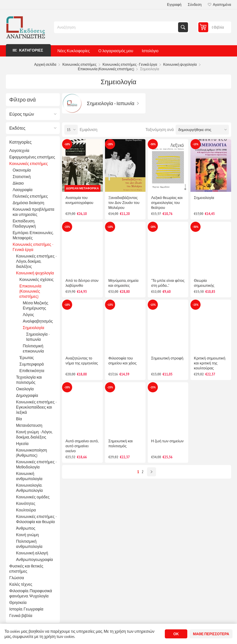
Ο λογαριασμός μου (116, 51)
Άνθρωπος (26, 528)
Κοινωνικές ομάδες (33, 497)
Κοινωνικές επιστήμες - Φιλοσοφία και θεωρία (36, 519)
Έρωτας (27, 358)
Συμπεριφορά (31, 364)
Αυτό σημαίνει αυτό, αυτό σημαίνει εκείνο (82, 446)
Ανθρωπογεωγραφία (34, 559)
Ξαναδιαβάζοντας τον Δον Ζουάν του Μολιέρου (124, 203)
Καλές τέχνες (21, 584)
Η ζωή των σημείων (167, 441)
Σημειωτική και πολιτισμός (121, 443)
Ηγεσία (22, 444)
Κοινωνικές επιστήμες (28, 164)
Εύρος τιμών (22, 114)
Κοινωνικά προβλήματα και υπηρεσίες (33, 212)
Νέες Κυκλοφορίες (74, 51)
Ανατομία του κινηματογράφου (79, 200)
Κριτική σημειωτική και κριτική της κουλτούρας (210, 363)
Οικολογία (25, 389)
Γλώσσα (17, 578)
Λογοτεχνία (19, 150)
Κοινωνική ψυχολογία (35, 273)
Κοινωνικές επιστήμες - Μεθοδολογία (36, 464)
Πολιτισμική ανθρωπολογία (29, 544)
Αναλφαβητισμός (38, 321)
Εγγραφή (174, 5)
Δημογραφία (27, 395)
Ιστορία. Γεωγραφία (26, 609)
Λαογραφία (22, 190)
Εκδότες (17, 128)
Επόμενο (152, 472)
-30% (153, 144)
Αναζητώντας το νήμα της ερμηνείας (82, 361)
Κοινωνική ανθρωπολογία (29, 476)
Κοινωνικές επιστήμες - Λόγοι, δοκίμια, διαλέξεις (36, 261)
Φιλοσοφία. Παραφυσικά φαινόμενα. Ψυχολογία (31, 593)
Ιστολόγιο (150, 51)
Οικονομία (22, 170)
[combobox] (116, 27)
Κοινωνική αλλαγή (32, 553)
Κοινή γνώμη (27, 535)
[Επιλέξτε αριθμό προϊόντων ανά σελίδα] (71, 130)
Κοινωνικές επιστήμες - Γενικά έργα (33, 247)
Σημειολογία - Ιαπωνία (38, 337)
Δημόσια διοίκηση (28, 203)
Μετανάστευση (29, 425)
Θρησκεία (18, 602)
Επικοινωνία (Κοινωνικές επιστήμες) (30, 291)
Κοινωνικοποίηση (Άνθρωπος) (31, 453)
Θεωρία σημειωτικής (204, 283)
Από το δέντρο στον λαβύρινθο (82, 283)
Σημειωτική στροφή (167, 358)
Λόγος (28, 315)
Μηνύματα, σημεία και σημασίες (123, 283)
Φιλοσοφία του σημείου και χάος (123, 361)
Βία (19, 419)
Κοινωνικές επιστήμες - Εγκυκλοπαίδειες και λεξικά (36, 407)
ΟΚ (176, 634)
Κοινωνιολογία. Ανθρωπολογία (29, 488)
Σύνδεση (195, 5)
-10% (67, 144)
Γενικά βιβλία (21, 616)
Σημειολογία (33, 328)
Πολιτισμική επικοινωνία (33, 348)
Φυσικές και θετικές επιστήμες (26, 569)
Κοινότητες (26, 503)
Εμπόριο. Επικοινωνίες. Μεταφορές (33, 235)
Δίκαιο (18, 183)
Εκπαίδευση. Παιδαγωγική (24, 224)
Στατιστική (22, 177)
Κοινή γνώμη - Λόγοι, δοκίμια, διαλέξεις (34, 434)
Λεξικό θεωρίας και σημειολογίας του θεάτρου (167, 203)
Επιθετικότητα (32, 371)
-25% (67, 227)
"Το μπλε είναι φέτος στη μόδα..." (168, 283)
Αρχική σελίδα (45, 64)
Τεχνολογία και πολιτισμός (29, 380)
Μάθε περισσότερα (211, 634)
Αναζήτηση (183, 27)
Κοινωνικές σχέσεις (36, 279)
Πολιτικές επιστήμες (30, 196)
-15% (196, 144)
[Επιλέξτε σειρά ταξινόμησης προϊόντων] (202, 130)
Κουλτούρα (26, 510)
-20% (110, 144)
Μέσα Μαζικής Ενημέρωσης (35, 305)
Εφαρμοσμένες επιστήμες (32, 157)
